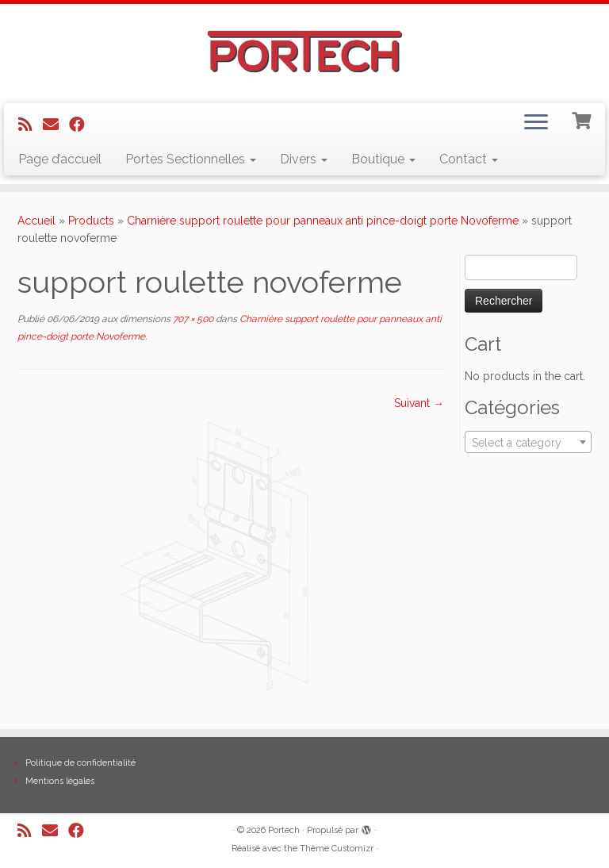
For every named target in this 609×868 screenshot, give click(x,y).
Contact (469, 159)
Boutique (383, 159)
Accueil (36, 221)
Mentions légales (60, 781)
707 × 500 (192, 319)
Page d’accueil (60, 159)
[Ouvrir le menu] (536, 124)
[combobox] (528, 442)
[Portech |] (304, 52)
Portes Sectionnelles (191, 159)
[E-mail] (56, 125)
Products (91, 221)
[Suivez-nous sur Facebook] (82, 125)
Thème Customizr (337, 849)
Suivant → (419, 403)
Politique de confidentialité (80, 763)
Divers (304, 159)
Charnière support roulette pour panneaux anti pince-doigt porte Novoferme (323, 221)
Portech (284, 830)
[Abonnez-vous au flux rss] (31, 125)
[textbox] (528, 443)
